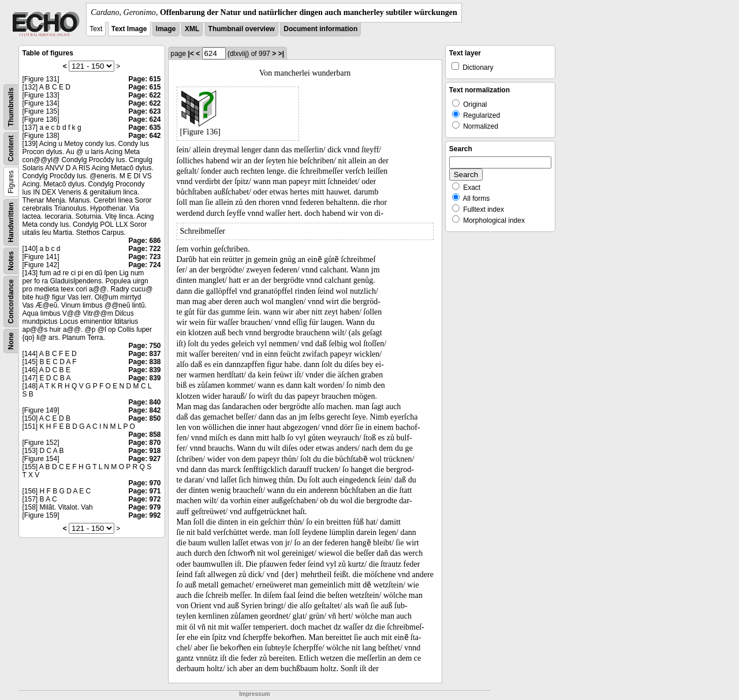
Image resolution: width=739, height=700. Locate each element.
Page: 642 (144, 136)
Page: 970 (144, 483)
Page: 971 (144, 491)
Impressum (254, 694)
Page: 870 (144, 443)
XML (192, 29)
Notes (11, 261)
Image (166, 29)
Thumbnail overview (242, 29)
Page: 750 (144, 346)
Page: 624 (144, 119)
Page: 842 (144, 410)
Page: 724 (144, 265)
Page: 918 (144, 451)
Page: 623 (144, 111)
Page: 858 (144, 435)
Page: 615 (144, 79)
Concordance (11, 302)
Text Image (129, 29)
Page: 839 (144, 370)
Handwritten (11, 222)
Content (11, 149)
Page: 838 (144, 362)
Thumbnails (11, 107)
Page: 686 (144, 241)
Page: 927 (144, 459)
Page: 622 (144, 95)
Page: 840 (144, 402)
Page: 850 (144, 418)
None (11, 341)
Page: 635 (144, 128)
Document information (320, 29)
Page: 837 (144, 354)
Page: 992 (144, 515)
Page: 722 (144, 249)
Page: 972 (144, 499)
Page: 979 (144, 507)
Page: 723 (144, 257)
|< (191, 54)
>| (281, 54)
